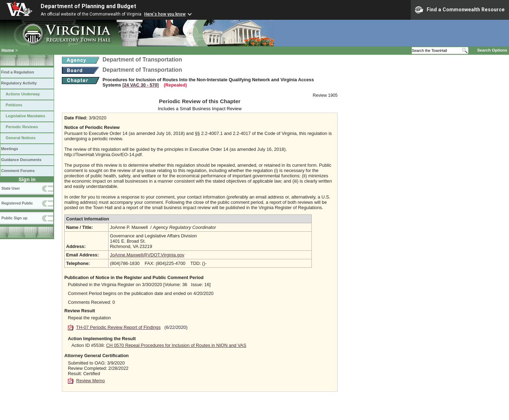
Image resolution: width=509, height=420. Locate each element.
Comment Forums (18, 171)
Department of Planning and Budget (88, 6)
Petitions (14, 105)
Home (8, 50)
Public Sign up (14, 218)
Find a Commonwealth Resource (460, 10)
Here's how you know (165, 14)
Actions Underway (23, 94)
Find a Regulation (17, 72)
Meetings (10, 149)
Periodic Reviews (22, 127)
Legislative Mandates (25, 116)
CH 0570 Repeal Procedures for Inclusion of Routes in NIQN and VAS (176, 345)
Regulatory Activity (19, 83)
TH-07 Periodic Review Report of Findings (118, 327)
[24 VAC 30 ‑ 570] (141, 85)
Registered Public (17, 203)
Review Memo (91, 381)
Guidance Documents (21, 160)
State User (11, 188)
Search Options (492, 50)
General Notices (21, 138)
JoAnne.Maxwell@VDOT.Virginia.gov (147, 255)
